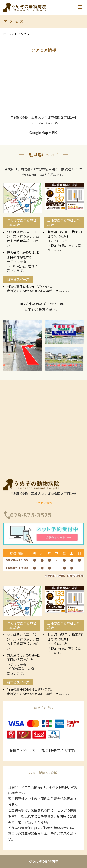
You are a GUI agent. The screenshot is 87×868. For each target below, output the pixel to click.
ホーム (8, 34)
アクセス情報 (44, 503)
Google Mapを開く (44, 133)
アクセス (24, 34)
